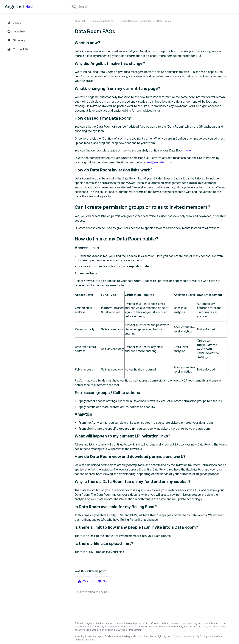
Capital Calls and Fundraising (136, 21)
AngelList (80, 21)
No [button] (105, 581)
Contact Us (21, 49)
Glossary (19, 40)
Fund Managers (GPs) (102, 21)
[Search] (115, 7)
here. (188, 151)
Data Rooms (164, 21)
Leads (17, 23)
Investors (19, 32)
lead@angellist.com (159, 162)
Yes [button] (86, 581)
